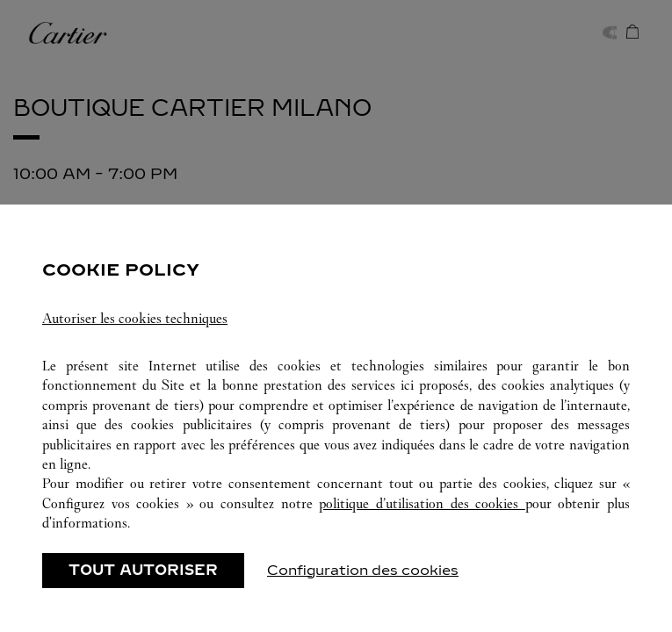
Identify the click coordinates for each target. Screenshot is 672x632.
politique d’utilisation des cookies (422, 503)
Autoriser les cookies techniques (135, 318)
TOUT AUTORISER (143, 570)
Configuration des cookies (363, 570)
